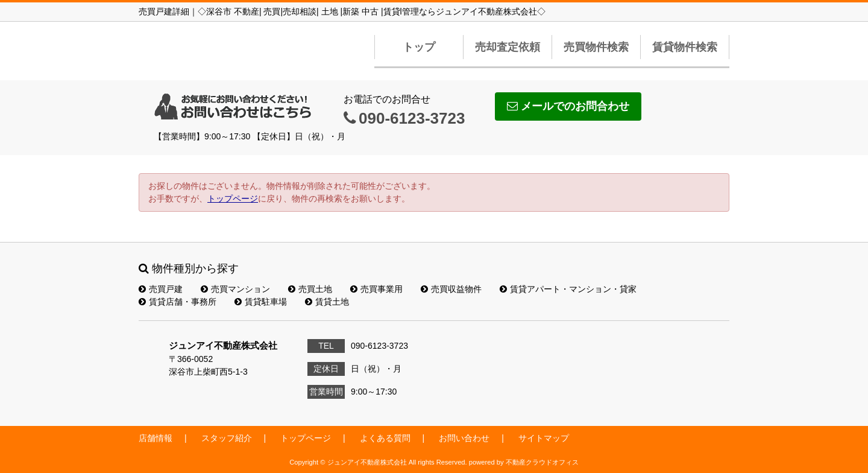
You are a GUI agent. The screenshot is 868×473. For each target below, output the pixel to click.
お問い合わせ (464, 438)
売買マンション (235, 289)
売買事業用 (376, 289)
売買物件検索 (596, 47)
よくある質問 (385, 438)
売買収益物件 (451, 289)
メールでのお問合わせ (568, 106)
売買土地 (310, 289)
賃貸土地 (327, 302)
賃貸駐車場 (261, 302)
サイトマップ (544, 438)
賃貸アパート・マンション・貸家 (568, 289)
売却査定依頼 (508, 47)
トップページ (233, 198)
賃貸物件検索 (685, 47)
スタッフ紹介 (227, 438)
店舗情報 (156, 438)
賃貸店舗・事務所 (178, 302)
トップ (419, 47)
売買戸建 (161, 289)
